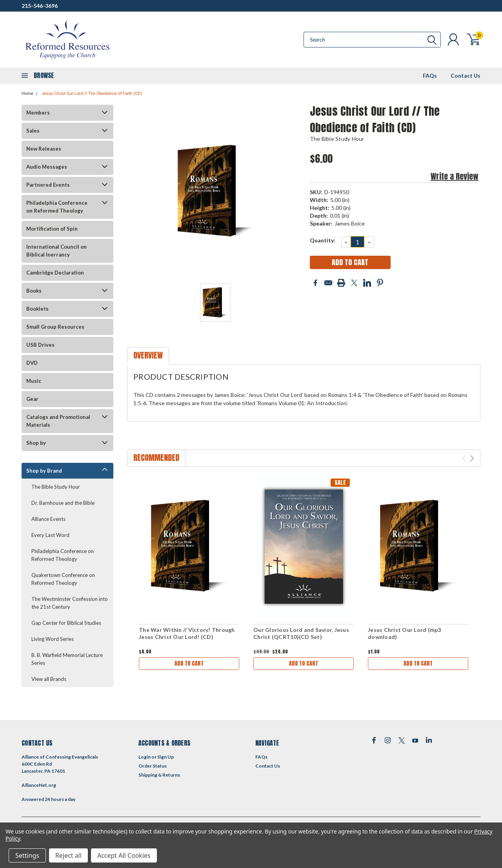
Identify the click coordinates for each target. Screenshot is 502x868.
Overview (148, 355)
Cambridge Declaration (55, 273)
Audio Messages (47, 167)
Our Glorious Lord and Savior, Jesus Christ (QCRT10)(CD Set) (301, 633)
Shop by (36, 443)
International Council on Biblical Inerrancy (56, 251)
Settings (27, 855)
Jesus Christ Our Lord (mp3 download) (405, 633)
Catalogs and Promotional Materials (58, 421)
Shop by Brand (44, 471)
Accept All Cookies (124, 855)
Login (145, 757)
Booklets (37, 309)
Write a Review (455, 176)
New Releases (44, 149)
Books (34, 291)
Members (38, 113)
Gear (32, 399)
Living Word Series (53, 639)
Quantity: (323, 240)
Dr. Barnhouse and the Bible (63, 503)
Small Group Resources (55, 327)
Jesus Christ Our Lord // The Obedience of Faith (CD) (92, 94)
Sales (33, 131)
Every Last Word (50, 535)
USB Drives (40, 345)
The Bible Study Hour (56, 487)
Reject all (68, 855)
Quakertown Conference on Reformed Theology (63, 579)
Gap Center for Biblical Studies (66, 623)
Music (34, 381)
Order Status (153, 766)
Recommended (156, 458)
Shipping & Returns (159, 775)
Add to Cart (189, 663)
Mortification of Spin (52, 229)
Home (27, 94)
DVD (32, 363)
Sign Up (166, 757)
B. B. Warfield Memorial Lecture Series (67, 659)
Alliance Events (48, 519)
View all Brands (49, 679)
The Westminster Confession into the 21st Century (70, 603)
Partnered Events (48, 185)
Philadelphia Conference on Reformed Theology (57, 207)
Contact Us (466, 76)
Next (472, 458)
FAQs (430, 76)
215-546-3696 (40, 6)
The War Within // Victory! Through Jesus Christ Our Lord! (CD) (187, 633)
